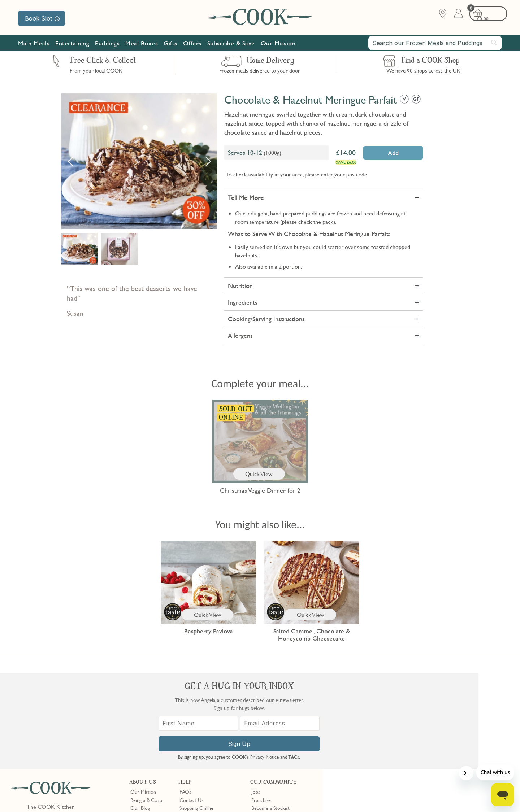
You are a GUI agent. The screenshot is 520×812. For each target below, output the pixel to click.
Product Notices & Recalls (207, 736)
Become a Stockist (270, 712)
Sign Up (421, 751)
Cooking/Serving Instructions (266, 319)
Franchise (261, 704)
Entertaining (72, 44)
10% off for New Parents (277, 720)
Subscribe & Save (231, 44)
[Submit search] (494, 44)
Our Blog (140, 712)
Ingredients (243, 302)
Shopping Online (196, 712)
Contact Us (191, 704)
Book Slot (42, 18)
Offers (192, 44)
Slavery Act (133, 795)
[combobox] (435, 44)
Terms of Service (175, 802)
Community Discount (274, 728)
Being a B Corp (146, 704)
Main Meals (34, 44)
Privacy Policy (72, 795)
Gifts (170, 44)
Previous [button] (70, 161)
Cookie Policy (104, 795)
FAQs (185, 696)
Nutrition (240, 286)
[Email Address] (460, 731)
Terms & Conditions (34, 795)
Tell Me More (246, 198)
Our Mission (278, 44)
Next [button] (208, 161)
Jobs (256, 696)
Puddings (107, 44)
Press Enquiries (195, 728)
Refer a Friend (266, 736)
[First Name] (383, 731)
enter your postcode (344, 174)
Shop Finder (143, 720)
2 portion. (291, 266)
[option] (139, 161)
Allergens (240, 335)
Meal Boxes (142, 44)
